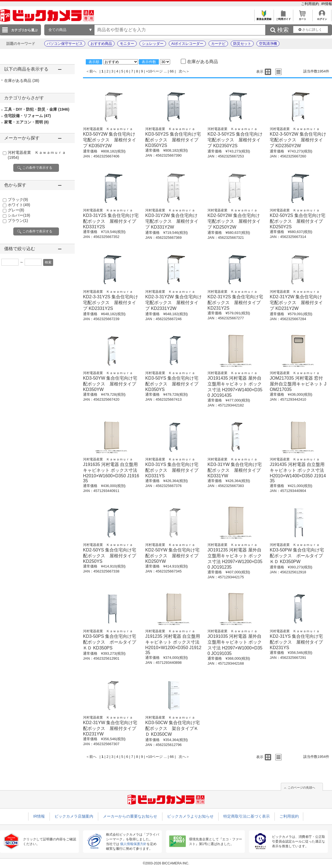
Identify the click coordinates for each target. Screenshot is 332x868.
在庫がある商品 (22, 81)
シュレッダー (153, 44)
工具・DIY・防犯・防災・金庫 (37, 109)
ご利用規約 (311, 4)
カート (303, 18)
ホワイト (19, 205)
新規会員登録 (264, 18)
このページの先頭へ (301, 787)
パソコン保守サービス (65, 44)
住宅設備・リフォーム (28, 116)
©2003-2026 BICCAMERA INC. (166, 863)
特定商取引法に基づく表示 (247, 816)
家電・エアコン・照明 (26, 122)
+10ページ (154, 71)
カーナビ (218, 44)
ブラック (18, 199)
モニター (127, 44)
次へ (182, 71)
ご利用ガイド (283, 18)
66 (172, 71)
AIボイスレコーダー (187, 44)
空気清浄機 (268, 44)
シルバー (19, 215)
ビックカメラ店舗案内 (74, 816)
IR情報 (327, 4)
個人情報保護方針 (133, 844)
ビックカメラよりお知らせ (190, 816)
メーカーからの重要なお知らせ (130, 816)
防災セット (242, 44)
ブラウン (18, 221)
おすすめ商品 (101, 44)
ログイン (322, 18)
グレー (16, 210)
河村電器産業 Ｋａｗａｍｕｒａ (108, 129)
